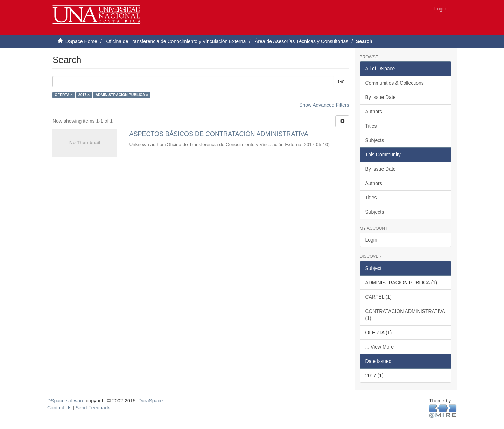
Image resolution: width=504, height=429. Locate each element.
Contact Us (59, 408)
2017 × (84, 95)
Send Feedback (93, 408)
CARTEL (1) (379, 297)
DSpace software (66, 401)
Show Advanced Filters (324, 105)
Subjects (375, 140)
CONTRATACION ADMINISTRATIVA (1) (405, 315)
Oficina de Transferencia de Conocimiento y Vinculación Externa (176, 41)
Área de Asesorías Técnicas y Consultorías (302, 41)
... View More (380, 347)
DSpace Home (81, 41)
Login (371, 240)
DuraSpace (150, 401)
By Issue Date (381, 97)
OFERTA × (64, 95)
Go (341, 81)
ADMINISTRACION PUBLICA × (122, 95)
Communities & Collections (395, 83)
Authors (374, 112)
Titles (371, 126)
